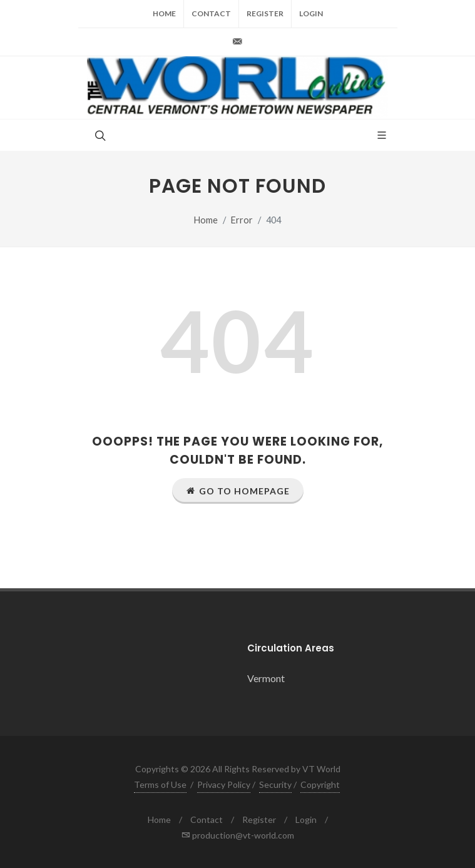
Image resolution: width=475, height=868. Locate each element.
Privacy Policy (224, 784)
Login (311, 13)
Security (275, 784)
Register (265, 13)
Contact (211, 13)
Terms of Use (160, 784)
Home (164, 13)
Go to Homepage (238, 491)
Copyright (320, 784)
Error (242, 220)
